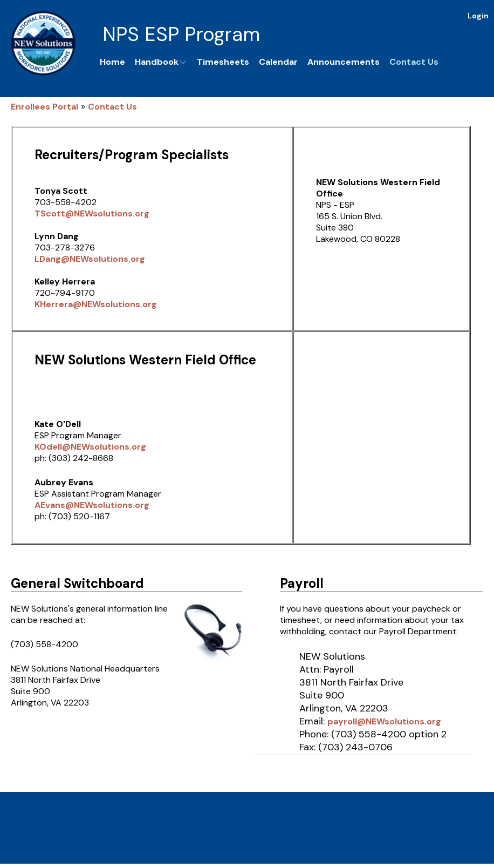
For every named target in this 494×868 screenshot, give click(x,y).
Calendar (278, 62)
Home (112, 62)
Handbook (161, 62)
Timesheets (223, 62)
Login (478, 16)
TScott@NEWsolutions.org (92, 213)
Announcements (344, 62)
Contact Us (414, 62)
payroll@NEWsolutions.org (384, 721)
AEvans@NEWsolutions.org (92, 505)
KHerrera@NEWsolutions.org (96, 304)
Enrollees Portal (44, 107)
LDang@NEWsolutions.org (90, 259)
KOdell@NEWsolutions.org (90, 447)
